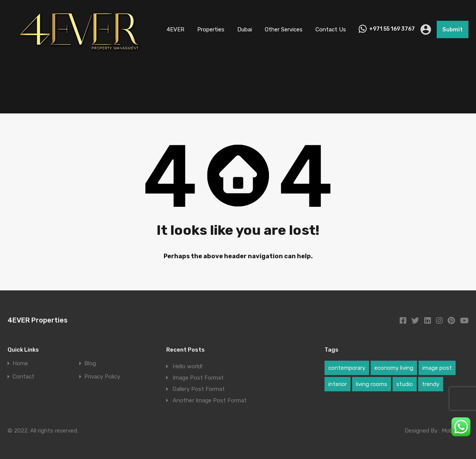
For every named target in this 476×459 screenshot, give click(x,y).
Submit (453, 29)
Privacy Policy (102, 377)
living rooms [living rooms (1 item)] (372, 384)
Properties (211, 29)
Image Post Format (198, 378)
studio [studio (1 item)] (405, 384)
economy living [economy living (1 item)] (394, 368)
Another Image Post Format (210, 400)
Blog (90, 364)
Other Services (284, 29)
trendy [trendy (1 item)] (431, 384)
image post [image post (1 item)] (437, 368)
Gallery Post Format (199, 389)
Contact (23, 377)
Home (20, 364)
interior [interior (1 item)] (338, 384)
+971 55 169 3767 (392, 29)
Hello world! (188, 366)
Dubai (245, 29)
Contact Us (331, 29)
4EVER (175, 29)
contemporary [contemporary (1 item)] (347, 368)
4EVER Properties (38, 320)
